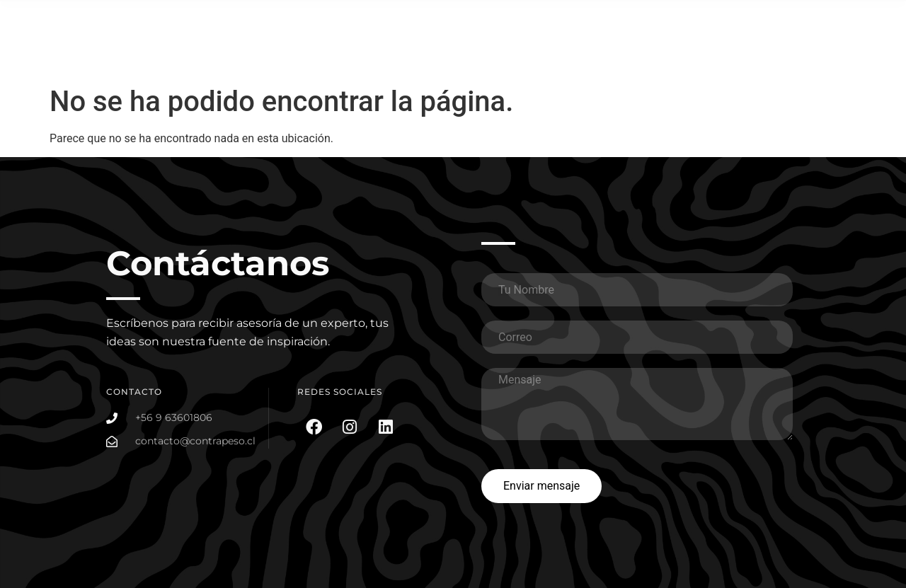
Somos (837, 19)
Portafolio (668, 19)
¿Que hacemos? (588, 19)
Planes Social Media (756, 19)
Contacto (832, 52)
